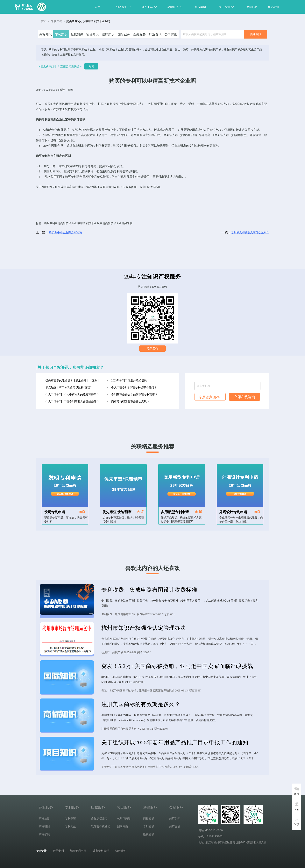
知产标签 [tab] (121, 851)
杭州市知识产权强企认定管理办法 (144, 628)
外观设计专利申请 (233, 512)
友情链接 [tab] (41, 851)
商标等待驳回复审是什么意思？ (130, 402)
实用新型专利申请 (175, 512)
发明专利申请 (55, 512)
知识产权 (223, 104)
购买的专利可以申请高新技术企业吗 (88, 21)
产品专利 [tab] (58, 851)
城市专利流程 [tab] (101, 851)
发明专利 (190, 135)
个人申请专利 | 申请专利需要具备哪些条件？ (72, 402)
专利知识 (56, 21)
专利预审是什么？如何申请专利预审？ (134, 395)
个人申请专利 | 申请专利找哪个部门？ (134, 388)
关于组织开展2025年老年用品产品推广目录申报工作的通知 (175, 742)
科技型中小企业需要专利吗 (65, 232)
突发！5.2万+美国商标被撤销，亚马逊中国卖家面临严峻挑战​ (177, 666)
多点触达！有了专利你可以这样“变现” (68, 388)
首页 (98, 7)
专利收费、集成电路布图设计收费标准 (149, 590)
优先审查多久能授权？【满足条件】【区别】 (73, 381)
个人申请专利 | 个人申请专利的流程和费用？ (72, 395)
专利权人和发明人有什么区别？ (250, 232)
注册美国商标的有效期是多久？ (141, 704)
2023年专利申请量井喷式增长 (129, 381)
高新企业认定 (59, 119)
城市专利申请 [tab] (78, 851)
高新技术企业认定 (118, 104)
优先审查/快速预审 (117, 512)
